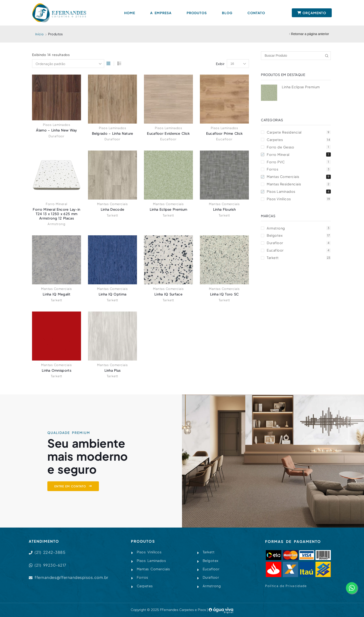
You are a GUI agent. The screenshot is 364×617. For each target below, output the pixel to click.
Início (40, 34)
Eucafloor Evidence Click (168, 133)
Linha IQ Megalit (57, 294)
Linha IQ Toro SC (224, 294)
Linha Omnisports (57, 370)
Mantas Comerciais (112, 204)
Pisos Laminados (57, 125)
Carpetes (299, 140)
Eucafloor (168, 139)
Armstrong (57, 224)
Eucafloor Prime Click (224, 133)
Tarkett (113, 215)
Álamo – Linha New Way (56, 130)
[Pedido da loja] (68, 64)
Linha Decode (113, 209)
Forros (299, 171)
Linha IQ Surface (168, 294)
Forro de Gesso (299, 148)
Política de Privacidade (286, 586)
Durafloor (56, 136)
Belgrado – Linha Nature (112, 133)
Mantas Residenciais (299, 186)
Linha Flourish (224, 209)
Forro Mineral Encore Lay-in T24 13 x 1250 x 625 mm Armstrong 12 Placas (57, 214)
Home (130, 13)
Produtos (197, 13)
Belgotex (299, 238)
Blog (227, 13)
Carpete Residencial (299, 132)
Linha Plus (113, 370)
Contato (256, 13)
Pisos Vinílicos (299, 201)
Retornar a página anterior (310, 34)
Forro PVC (299, 163)
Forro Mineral (57, 204)
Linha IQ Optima (112, 294)
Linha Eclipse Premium (168, 209)
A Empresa (161, 13)
